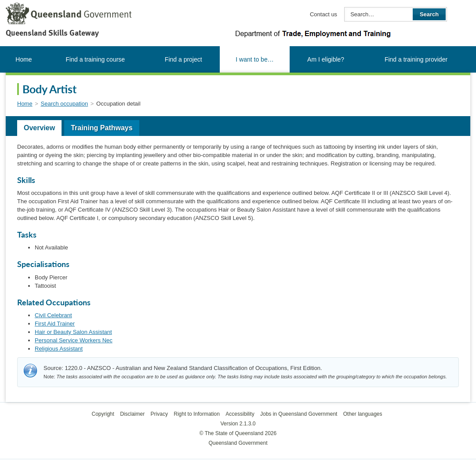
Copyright (103, 414)
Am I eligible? (326, 59)
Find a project (183, 59)
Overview (39, 128)
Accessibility (240, 414)
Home (24, 59)
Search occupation (65, 104)
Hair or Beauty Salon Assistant (73, 332)
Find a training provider (416, 59)
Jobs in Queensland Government (299, 414)
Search (429, 14)
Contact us (323, 14)
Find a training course (96, 59)
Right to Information (197, 414)
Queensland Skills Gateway (52, 33)
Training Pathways (102, 128)
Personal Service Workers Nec (74, 340)
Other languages (363, 414)
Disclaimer (132, 414)
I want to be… (254, 59)
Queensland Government (238, 443)
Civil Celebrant (53, 315)
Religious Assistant (59, 349)
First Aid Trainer (55, 324)
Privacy (159, 414)
